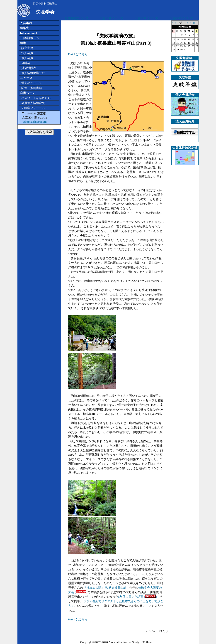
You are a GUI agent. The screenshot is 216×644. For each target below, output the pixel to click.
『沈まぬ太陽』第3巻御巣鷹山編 (105, 588)
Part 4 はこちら (78, 619)
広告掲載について (77, 18)
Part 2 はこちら (78, 54)
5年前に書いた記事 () (138, 597)
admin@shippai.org (34, 122)
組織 (23, 43)
